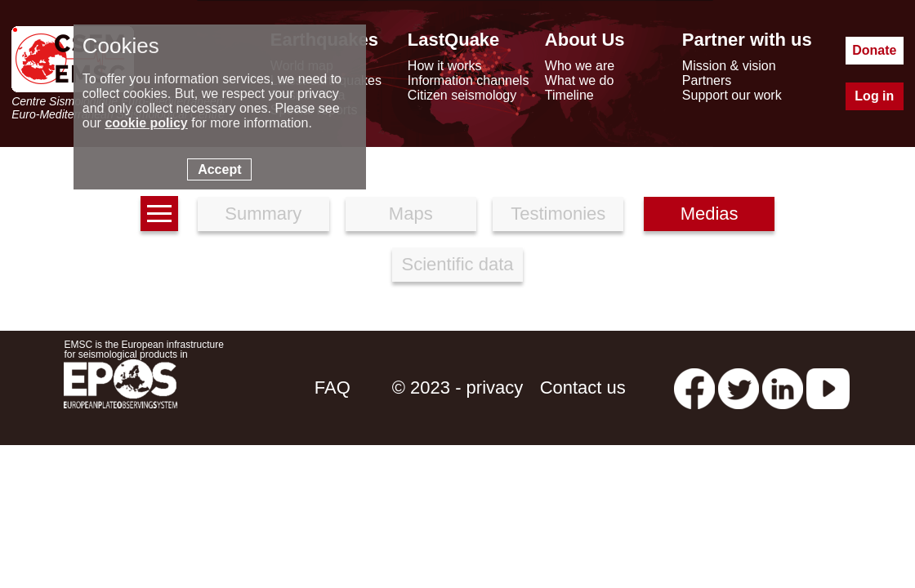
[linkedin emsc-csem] (783, 388)
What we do (579, 80)
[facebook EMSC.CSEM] (694, 388)
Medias (710, 214)
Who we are (580, 66)
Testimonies (558, 214)
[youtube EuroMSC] (828, 388)
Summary (263, 214)
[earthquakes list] (159, 214)
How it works (445, 66)
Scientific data (458, 264)
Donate (874, 50)
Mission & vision (729, 66)
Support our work (732, 95)
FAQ (333, 388)
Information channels (469, 80)
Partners (707, 80)
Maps (411, 214)
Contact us (583, 388)
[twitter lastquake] (739, 388)
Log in (874, 96)
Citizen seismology (462, 95)
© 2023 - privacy (458, 388)
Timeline (569, 95)
